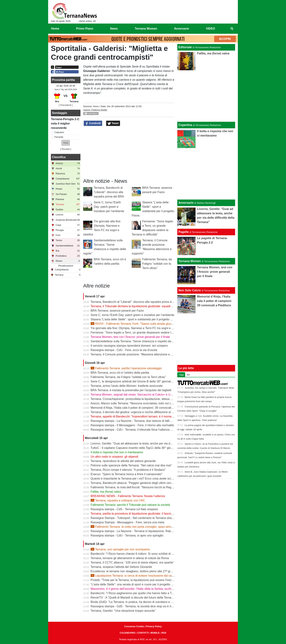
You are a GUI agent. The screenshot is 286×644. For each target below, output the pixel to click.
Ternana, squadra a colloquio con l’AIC (118, 500)
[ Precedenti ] (66, 105)
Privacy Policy (154, 626)
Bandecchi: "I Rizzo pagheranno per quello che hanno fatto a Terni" (134, 593)
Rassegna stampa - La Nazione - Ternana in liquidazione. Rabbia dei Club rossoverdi (146, 531)
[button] (66, 143)
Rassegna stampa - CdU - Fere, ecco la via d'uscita (124, 350)
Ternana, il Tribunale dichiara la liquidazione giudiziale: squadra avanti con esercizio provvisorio (152, 306)
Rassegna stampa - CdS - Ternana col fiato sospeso (124, 509)
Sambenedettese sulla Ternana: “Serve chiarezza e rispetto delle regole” (137, 341)
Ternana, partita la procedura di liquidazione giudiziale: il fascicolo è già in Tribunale (144, 514)
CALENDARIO (127, 633)
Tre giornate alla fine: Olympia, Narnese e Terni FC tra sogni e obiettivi (136, 328)
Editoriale (185, 47)
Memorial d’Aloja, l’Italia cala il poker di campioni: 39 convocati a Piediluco (139, 408)
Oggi (181, 375)
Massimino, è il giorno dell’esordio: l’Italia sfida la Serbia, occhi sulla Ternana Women (145, 589)
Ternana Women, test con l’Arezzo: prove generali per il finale (130, 337)
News (96, 106)
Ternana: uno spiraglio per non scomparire (120, 549)
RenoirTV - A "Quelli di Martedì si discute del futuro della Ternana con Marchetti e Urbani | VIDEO (153, 598)
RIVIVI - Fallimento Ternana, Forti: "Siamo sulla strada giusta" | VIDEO (138, 324)
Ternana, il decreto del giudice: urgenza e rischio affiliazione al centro (135, 412)
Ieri (188, 375)
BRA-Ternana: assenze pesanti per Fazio (117, 311)
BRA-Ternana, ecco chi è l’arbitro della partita (120, 373)
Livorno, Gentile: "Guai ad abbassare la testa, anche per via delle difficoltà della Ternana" (148, 443)
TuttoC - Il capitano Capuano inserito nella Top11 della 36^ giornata (134, 448)
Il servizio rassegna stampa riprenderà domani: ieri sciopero (129, 346)
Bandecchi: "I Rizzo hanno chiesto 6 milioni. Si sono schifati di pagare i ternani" (142, 554)
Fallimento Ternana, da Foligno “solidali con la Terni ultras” (157, 264)
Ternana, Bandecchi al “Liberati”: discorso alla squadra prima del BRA (109, 192)
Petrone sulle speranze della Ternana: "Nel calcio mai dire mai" (131, 465)
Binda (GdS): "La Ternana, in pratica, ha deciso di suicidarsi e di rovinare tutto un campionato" (151, 602)
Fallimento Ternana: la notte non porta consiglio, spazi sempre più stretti (139, 527)
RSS (164, 633)
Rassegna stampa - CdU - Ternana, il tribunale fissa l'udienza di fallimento (138, 430)
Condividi (93, 123)
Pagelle (183, 232)
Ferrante (59, 137)
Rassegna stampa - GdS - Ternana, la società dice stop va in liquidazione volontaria (145, 606)
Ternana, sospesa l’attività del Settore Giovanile (121, 567)
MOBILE (155, 633)
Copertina (185, 125)
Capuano (59, 132)
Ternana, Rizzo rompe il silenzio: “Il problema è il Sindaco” (128, 470)
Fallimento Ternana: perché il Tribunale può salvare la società (130, 505)
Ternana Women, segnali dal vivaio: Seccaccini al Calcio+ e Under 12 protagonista (144, 395)
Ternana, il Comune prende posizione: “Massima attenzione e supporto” (137, 354)
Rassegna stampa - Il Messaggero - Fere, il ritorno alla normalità (132, 425)
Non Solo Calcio (190, 290)
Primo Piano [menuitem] (85, 29)
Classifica (59, 157)
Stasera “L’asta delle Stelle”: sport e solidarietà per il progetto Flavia (134, 319)
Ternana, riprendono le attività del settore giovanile (123, 461)
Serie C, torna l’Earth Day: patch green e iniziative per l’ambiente (109, 207)
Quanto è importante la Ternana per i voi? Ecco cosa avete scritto (133, 479)
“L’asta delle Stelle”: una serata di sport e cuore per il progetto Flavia (135, 584)
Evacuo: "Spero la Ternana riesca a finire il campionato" (127, 474)
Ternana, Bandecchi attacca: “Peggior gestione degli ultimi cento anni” (136, 483)
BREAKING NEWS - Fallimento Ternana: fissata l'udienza (128, 496)
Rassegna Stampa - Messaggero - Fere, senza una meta (127, 522)
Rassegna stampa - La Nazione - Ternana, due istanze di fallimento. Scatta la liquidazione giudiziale (155, 421)
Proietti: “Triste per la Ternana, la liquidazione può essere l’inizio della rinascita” (142, 580)
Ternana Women (190, 261)
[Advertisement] (206, 174)
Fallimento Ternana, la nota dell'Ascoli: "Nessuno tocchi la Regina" (133, 487)
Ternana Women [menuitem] (146, 29)
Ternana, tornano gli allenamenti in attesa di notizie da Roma (130, 558)
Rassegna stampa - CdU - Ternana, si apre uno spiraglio (127, 535)
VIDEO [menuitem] (210, 29)
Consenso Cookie (134, 626)
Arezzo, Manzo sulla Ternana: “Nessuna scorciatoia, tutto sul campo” (135, 403)
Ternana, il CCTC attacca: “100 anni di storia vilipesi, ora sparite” (132, 562)
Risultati (66, 149)
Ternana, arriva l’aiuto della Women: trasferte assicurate (126, 386)
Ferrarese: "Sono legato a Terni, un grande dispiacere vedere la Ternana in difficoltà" (145, 332)
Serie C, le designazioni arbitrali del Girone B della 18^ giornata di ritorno (138, 381)
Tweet (113, 123)
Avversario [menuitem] (181, 29)
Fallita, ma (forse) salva (106, 492)
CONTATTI (143, 633)
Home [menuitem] (55, 29)
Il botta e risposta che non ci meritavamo (117, 452)
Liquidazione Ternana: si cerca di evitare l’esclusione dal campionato (137, 576)
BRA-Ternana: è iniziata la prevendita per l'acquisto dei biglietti (131, 390)
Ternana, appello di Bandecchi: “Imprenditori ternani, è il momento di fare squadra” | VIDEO (149, 416)
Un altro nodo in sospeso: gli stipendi (115, 457)
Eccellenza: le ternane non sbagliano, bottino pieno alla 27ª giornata (135, 571)
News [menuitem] (114, 29)
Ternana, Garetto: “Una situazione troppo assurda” (123, 611)
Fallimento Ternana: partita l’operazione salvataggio (126, 368)
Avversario (186, 203)
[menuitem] (232, 29)
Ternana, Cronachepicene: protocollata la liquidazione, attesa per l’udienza (139, 399)
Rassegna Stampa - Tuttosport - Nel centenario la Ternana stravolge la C (138, 518)
